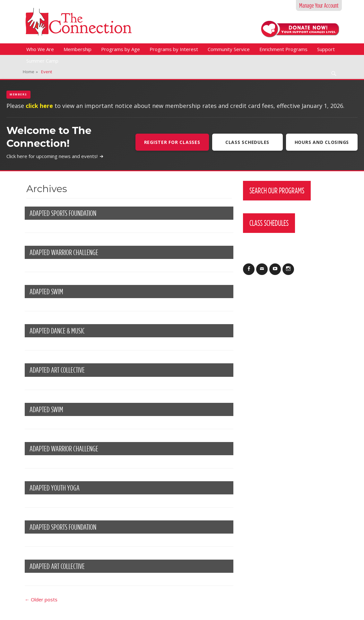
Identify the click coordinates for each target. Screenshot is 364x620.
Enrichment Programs (283, 49)
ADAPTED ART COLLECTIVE (57, 566)
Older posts (41, 599)
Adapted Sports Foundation (63, 213)
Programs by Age (121, 49)
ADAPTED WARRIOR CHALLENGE (64, 449)
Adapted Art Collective (57, 370)
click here (39, 106)
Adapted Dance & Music (57, 331)
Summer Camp (42, 61)
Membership (78, 49)
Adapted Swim (46, 409)
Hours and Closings (322, 142)
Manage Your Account (319, 5)
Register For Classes (172, 142)
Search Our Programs (277, 190)
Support (326, 49)
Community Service (229, 49)
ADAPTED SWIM (46, 292)
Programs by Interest (174, 49)
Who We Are (40, 49)
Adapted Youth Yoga (55, 488)
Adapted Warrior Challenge (64, 252)
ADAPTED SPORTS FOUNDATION (63, 527)
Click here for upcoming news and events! (55, 156)
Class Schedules (247, 142)
